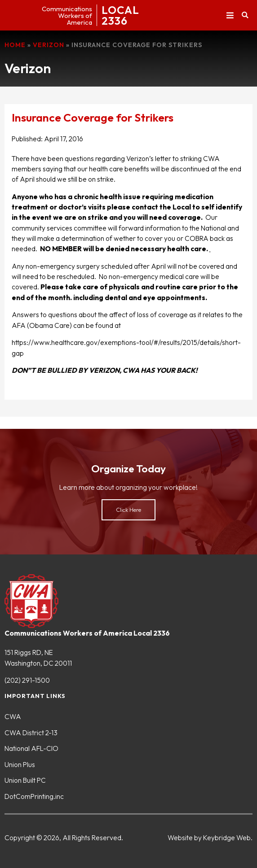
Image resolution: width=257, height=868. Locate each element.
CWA (13, 716)
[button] (230, 15)
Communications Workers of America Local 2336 (87, 633)
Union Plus (20, 764)
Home (15, 45)
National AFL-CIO (31, 748)
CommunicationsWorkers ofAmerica (67, 15)
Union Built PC (25, 780)
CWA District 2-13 (31, 733)
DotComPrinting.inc (34, 796)
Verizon (49, 45)
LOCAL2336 (120, 15)
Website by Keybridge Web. (210, 837)
